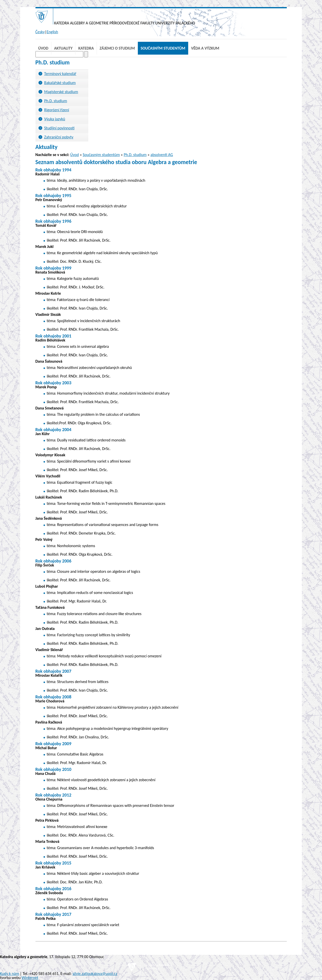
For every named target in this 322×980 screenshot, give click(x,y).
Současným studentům (163, 48)
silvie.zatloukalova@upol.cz (95, 974)
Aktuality (63, 48)
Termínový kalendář (60, 74)
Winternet (30, 978)
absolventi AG (162, 155)
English (52, 32)
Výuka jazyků (55, 119)
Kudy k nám (9, 974)
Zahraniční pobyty (59, 137)
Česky (40, 32)
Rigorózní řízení (57, 110)
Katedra (86, 48)
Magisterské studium (61, 92)
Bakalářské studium (60, 83)
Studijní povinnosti (59, 128)
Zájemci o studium (117, 48)
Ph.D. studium (56, 101)
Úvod (43, 48)
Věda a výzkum (205, 48)
